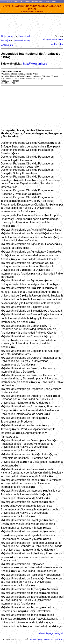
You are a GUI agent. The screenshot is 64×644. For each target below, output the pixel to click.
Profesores (37, 1)
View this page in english (51, 633)
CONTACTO (59, 639)
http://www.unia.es (35, 64)
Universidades (50, 1)
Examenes (26, 1)
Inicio (10, 1)
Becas (17, 1)
